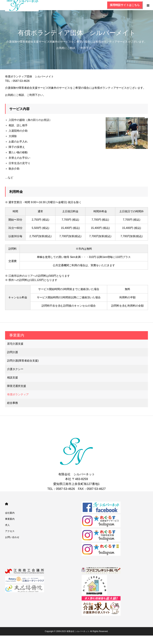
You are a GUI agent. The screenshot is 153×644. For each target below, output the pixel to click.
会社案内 (10, 513)
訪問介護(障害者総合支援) (23, 361)
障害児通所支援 (17, 386)
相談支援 (13, 378)
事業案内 (10, 519)
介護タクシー (15, 369)
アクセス (10, 531)
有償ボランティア (18, 394)
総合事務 (13, 403)
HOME (7, 504)
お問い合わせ (12, 537)
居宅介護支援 (15, 344)
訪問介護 (13, 352)
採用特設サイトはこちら (125, 5)
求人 (7, 525)
